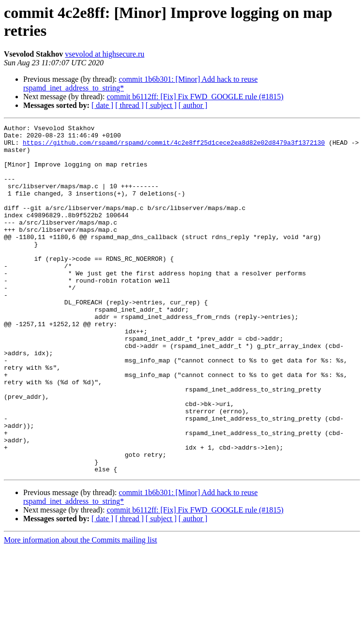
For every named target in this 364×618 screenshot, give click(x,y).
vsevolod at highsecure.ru (105, 54)
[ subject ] (161, 105)
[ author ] (193, 105)
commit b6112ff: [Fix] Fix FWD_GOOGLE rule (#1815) (195, 97)
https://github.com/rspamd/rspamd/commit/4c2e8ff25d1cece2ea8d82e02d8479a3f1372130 (174, 147)
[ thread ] (129, 105)
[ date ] (102, 105)
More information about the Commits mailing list (80, 610)
